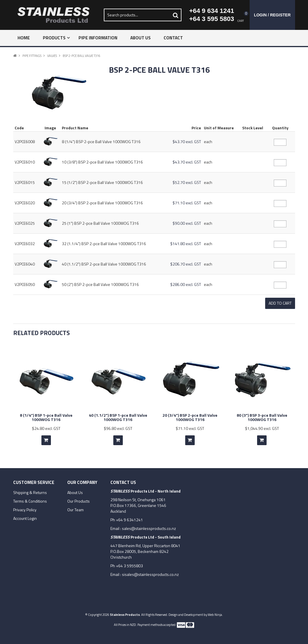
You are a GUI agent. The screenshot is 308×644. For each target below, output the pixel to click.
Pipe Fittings (32, 56)
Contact (173, 38)
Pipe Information (98, 38)
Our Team (75, 509)
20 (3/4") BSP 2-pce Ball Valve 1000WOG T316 (102, 203)
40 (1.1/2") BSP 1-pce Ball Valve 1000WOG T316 (118, 416)
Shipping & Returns (30, 492)
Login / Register (272, 15)
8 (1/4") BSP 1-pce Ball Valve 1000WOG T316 (46, 416)
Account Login (25, 518)
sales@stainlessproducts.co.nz (149, 527)
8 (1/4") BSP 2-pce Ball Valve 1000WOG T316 (101, 142)
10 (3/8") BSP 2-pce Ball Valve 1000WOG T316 (102, 162)
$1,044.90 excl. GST (262, 427)
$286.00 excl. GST (186, 284)
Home (24, 38)
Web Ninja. (215, 614)
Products (54, 38)
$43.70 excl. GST (187, 142)
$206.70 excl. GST (186, 264)
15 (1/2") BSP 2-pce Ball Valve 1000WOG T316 (102, 182)
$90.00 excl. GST (187, 223)
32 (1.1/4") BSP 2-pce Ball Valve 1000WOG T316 (104, 244)
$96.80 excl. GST (118, 427)
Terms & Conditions (30, 500)
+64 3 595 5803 (212, 19)
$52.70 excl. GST (187, 182)
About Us (140, 38)
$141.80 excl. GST (186, 244)
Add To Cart (46, 439)
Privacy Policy (25, 509)
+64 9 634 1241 (212, 11)
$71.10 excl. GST (187, 203)
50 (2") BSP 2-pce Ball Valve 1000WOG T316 (100, 284)
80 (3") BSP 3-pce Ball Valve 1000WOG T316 (262, 416)
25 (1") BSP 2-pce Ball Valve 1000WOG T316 (100, 223)
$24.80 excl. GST (46, 427)
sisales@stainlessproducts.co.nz (150, 573)
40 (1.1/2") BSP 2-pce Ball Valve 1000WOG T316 (104, 264)
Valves (52, 56)
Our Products (79, 500)
